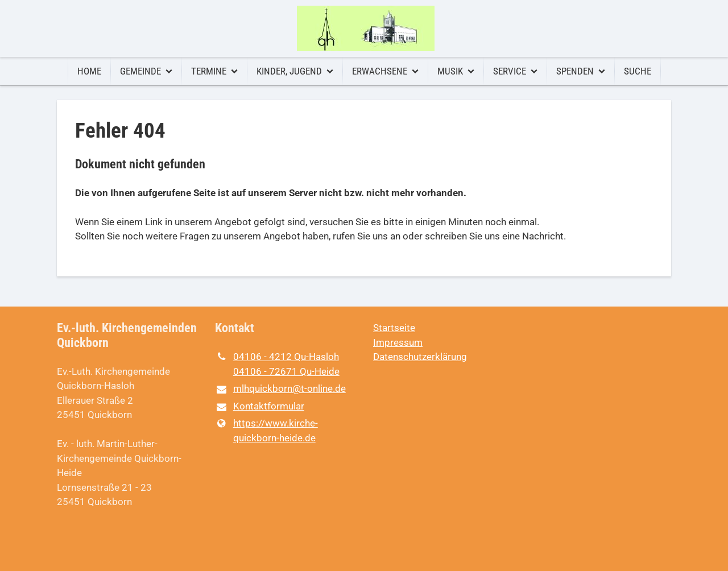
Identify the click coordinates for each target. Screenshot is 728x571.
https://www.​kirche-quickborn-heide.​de (266, 431)
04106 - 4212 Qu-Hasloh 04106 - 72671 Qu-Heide (277, 364)
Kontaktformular (260, 407)
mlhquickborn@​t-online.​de (280, 390)
